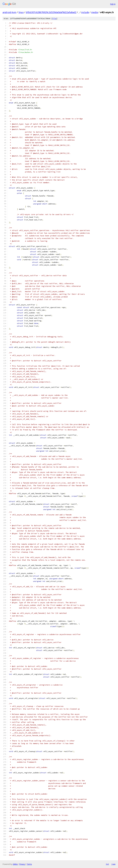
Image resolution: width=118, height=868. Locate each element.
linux (21, 12)
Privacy (22, 864)
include (85, 12)
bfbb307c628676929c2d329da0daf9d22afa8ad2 (51, 12)
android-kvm (9, 12)
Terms (29, 864)
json (113, 864)
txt (107, 864)
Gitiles (15, 864)
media (95, 12)
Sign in (113, 4)
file (54, 19)
